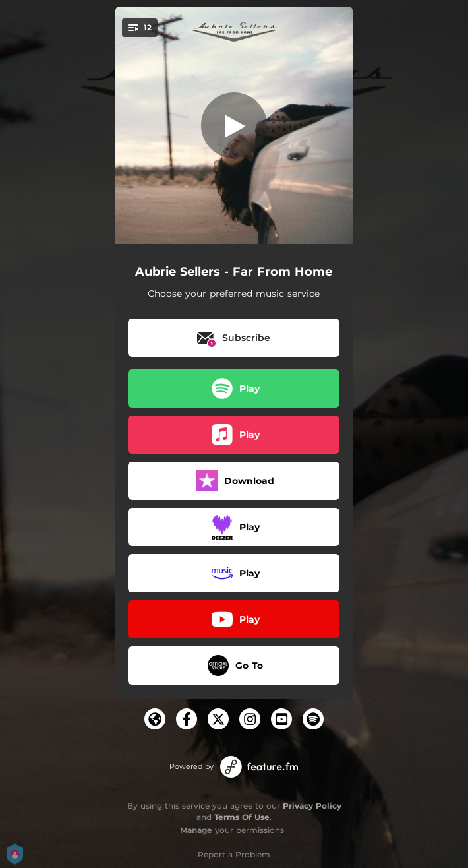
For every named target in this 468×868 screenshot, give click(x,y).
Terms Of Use (242, 817)
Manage (196, 830)
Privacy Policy (312, 806)
